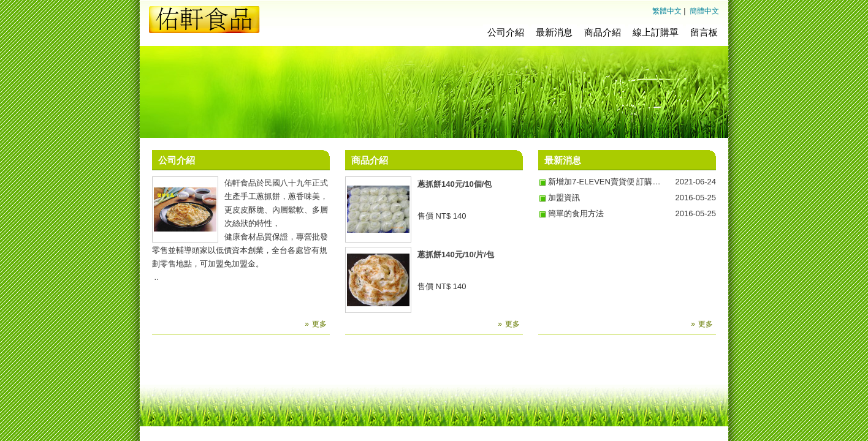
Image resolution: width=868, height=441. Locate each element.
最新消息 (554, 32)
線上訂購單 (656, 32)
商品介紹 (603, 32)
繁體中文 (667, 11)
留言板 (704, 32)
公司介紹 (506, 32)
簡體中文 (704, 11)
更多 (319, 324)
